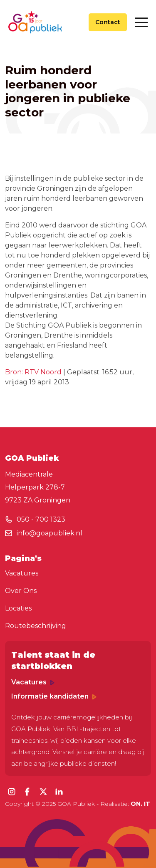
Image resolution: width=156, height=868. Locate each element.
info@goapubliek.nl (50, 533)
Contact (108, 22)
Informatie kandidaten (54, 696)
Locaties (18, 608)
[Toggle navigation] (141, 22)
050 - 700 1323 (41, 519)
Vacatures (22, 573)
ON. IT (140, 804)
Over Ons (21, 591)
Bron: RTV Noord (33, 372)
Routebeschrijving (36, 626)
